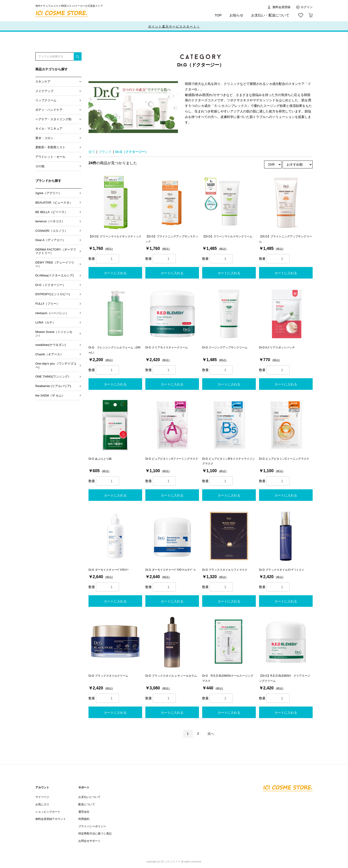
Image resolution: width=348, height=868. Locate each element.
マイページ (42, 797)
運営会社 (84, 812)
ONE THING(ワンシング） (53, 377)
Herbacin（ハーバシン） (52, 313)
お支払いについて (89, 797)
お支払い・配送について (270, 15)
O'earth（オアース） (49, 354)
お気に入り (42, 804)
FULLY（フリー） (47, 304)
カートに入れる (115, 273)
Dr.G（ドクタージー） (50, 285)
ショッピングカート (48, 812)
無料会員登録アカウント (51, 819)
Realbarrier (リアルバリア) (53, 386)
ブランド (105, 152)
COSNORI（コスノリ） (51, 231)
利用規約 (84, 819)
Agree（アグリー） (48, 193)
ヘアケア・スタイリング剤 (53, 119)
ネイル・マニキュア (49, 129)
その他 (40, 166)
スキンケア (43, 82)
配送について (87, 804)
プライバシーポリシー (92, 826)
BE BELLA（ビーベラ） (51, 212)
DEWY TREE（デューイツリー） (55, 264)
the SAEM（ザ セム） (50, 395)
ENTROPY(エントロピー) (53, 294)
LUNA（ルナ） (45, 322)
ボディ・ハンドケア (49, 110)
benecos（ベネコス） (50, 221)
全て (92, 152)
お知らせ (236, 15)
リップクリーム (46, 100)
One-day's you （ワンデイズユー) (56, 365)
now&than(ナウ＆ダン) (50, 345)
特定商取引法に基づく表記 (95, 834)
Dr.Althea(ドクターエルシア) (55, 275)
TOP (218, 15)
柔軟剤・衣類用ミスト (50, 147)
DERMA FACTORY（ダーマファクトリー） (56, 251)
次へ (211, 734)
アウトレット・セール (50, 157)
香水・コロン (44, 138)
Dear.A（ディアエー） (50, 240)
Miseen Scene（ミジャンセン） (54, 334)
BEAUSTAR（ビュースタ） (54, 203)
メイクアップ (44, 91)
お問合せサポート (89, 841)
